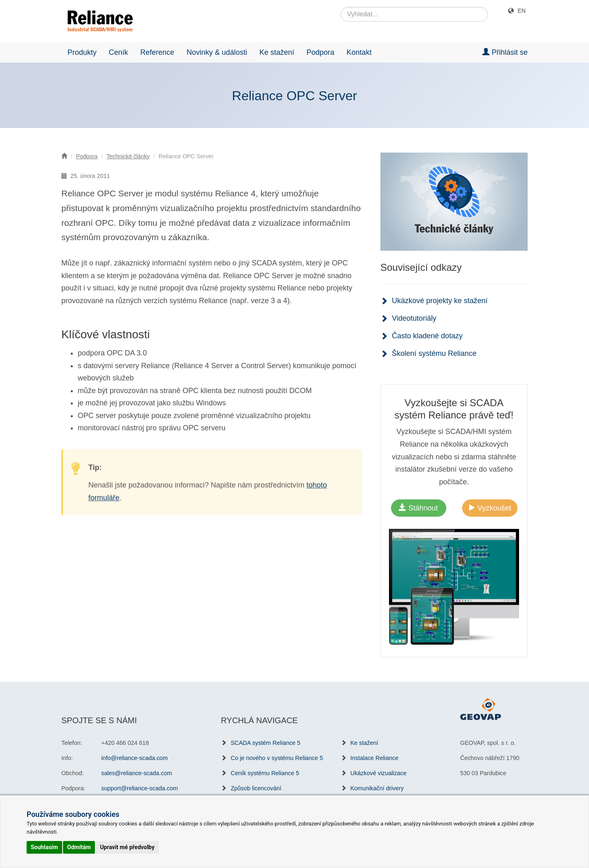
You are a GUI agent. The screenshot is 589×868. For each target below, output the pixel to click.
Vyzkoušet (489, 508)
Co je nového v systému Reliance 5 (277, 758)
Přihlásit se (505, 52)
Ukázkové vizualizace (379, 773)
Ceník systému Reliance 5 (265, 773)
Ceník (118, 52)
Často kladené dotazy (427, 336)
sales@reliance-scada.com (137, 773)
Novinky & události (217, 52)
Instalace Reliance (375, 758)
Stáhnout (418, 508)
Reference (157, 52)
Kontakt (359, 52)
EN (522, 11)
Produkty (82, 52)
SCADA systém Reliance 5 (265, 743)
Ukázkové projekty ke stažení (440, 301)
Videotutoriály (414, 318)
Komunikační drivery (377, 788)
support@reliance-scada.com (140, 788)
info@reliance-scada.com (135, 758)
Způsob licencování (256, 788)
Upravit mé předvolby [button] (127, 847)
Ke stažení (277, 52)
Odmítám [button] (79, 847)
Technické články (128, 156)
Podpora (320, 52)
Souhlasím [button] (44, 847)
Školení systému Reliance (434, 353)
